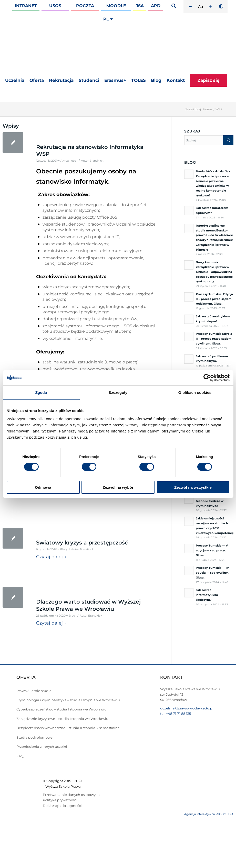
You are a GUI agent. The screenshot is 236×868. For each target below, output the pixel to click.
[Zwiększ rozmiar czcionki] (210, 6)
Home (207, 109)
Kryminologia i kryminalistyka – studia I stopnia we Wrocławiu (68, 700)
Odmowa (43, 487)
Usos (55, 6)
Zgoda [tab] (41, 392)
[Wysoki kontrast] (221, 6)
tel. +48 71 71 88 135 (176, 714)
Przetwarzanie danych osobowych (71, 795)
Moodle (116, 6)
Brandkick (96, 161)
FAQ (20, 756)
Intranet (26, 6)
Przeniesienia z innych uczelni (42, 747)
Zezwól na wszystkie (193, 487)
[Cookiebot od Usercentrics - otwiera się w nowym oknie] (207, 378)
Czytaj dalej (52, 557)
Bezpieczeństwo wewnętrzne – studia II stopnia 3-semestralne (68, 728)
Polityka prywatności (60, 800)
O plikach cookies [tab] (195, 392)
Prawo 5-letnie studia (34, 691)
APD (156, 6)
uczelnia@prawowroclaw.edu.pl (187, 708)
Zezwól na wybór (118, 487)
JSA (140, 6)
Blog (64, 549)
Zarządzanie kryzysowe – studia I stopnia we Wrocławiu (62, 719)
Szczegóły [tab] (118, 392)
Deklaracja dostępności (62, 806)
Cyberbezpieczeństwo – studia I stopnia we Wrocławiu (61, 709)
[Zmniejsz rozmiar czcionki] (190, 6)
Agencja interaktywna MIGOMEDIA (209, 814)
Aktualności (69, 161)
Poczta (85, 6)
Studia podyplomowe (34, 737)
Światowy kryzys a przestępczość (82, 543)
